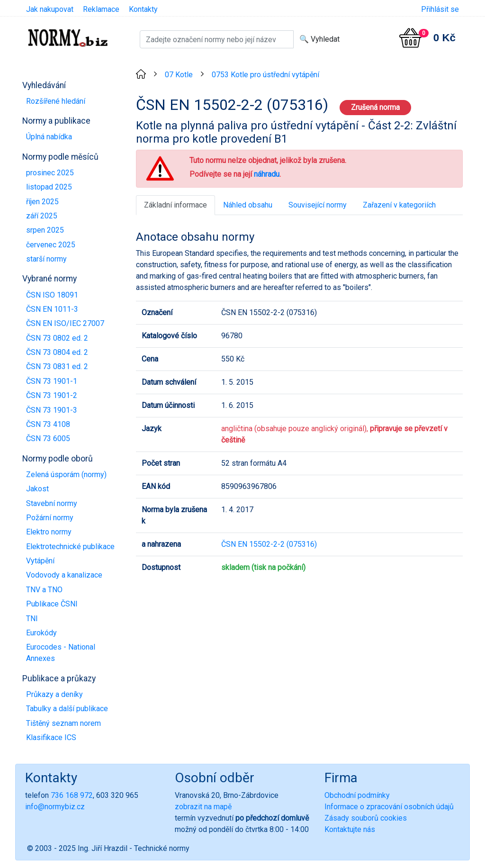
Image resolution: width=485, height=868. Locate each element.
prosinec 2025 (50, 173)
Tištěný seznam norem (63, 723)
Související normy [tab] (318, 205)
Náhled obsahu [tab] (248, 205)
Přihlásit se (440, 9)
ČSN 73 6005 (48, 439)
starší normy (46, 259)
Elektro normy (49, 532)
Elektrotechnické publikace (70, 547)
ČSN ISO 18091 (52, 295)
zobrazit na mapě (203, 807)
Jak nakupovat (50, 9)
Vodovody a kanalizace (64, 575)
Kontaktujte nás (350, 829)
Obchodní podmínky (357, 795)
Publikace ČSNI (52, 604)
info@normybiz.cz (55, 807)
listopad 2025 (49, 187)
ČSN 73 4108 (48, 424)
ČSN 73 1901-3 (52, 410)
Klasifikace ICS (51, 737)
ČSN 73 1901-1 (52, 381)
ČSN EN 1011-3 (52, 309)
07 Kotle (179, 75)
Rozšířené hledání (56, 101)
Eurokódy (41, 633)
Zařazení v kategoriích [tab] (399, 205)
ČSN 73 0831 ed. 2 (57, 366)
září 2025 (42, 216)
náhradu (267, 174)
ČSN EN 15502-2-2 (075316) (269, 544)
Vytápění (40, 561)
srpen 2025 (45, 230)
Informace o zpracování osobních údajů (389, 807)
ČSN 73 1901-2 (52, 395)
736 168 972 (72, 795)
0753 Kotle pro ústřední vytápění (265, 75)
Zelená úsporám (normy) (66, 475)
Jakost (37, 489)
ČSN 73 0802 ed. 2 (57, 338)
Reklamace (101, 9)
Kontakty (143, 9)
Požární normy (50, 518)
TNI (32, 619)
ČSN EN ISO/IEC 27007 (65, 323)
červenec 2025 (51, 245)
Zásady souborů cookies (366, 818)
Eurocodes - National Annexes (61, 653)
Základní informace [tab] (175, 205)
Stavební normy (52, 503)
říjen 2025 (42, 202)
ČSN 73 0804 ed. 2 (57, 352)
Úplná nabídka (49, 137)
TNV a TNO (44, 590)
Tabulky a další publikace (67, 709)
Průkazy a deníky (54, 694)
